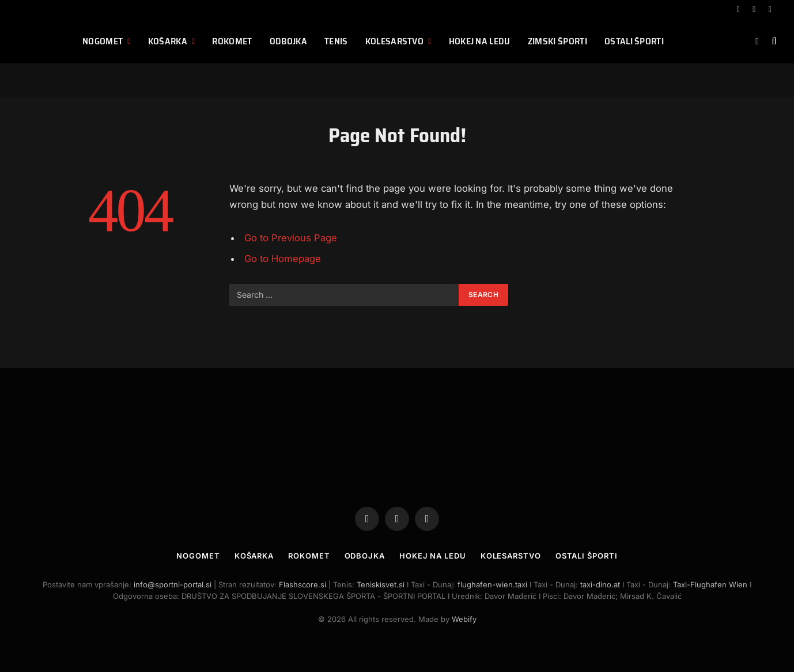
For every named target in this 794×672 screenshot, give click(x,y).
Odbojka (288, 41)
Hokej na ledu (480, 41)
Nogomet (103, 41)
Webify (464, 619)
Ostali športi (634, 41)
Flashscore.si (303, 584)
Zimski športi (557, 41)
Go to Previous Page (291, 238)
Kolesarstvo (395, 41)
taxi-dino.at (600, 584)
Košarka (168, 41)
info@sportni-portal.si (173, 584)
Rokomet (232, 41)
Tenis (336, 41)
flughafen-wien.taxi (492, 584)
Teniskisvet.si (381, 584)
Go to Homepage (283, 259)
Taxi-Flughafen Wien (711, 584)
